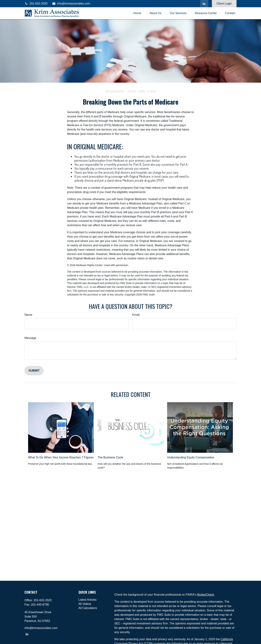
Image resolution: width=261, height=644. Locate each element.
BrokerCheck (206, 595)
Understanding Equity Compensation (191, 457)
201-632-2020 (36, 4)
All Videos (85, 604)
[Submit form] (34, 371)
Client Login (224, 4)
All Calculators (88, 608)
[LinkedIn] (204, 4)
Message (30, 338)
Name (28, 315)
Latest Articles (88, 600)
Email (136, 315)
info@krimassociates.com (71, 4)
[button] (137, 13)
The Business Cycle (110, 457)
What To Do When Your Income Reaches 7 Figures (61, 457)
